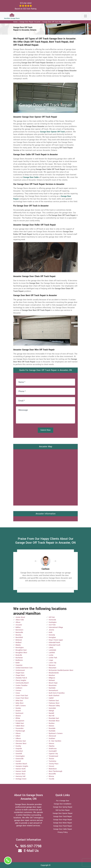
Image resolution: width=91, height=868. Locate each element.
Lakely (51, 648)
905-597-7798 (31, 846)
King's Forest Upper (56, 640)
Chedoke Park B (21, 678)
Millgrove (52, 678)
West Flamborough (55, 771)
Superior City (53, 754)
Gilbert (18, 736)
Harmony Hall (20, 776)
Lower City (52, 663)
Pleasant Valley (54, 706)
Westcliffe (52, 774)
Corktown (19, 688)
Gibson (18, 733)
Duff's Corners (21, 706)
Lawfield (52, 653)
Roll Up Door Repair (63, 810)
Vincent (51, 766)
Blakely (18, 645)
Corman (18, 690)
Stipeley (52, 746)
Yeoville (51, 779)
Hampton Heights (22, 766)
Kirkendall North (54, 643)
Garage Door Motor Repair (63, 823)
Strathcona (53, 749)
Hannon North (21, 769)
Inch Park (52, 625)
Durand (18, 711)
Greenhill (19, 754)
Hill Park (52, 617)
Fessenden (20, 728)
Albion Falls (20, 620)
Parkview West (54, 703)
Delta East (19, 701)
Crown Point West (22, 698)
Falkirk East (20, 723)
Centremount (20, 670)
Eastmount (19, 713)
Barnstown (19, 630)
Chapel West (20, 675)
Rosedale (52, 728)
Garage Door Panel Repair (63, 826)
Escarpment (20, 721)
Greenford (19, 751)
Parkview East (54, 701)
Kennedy (52, 635)
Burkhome (19, 660)
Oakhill (51, 698)
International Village (56, 627)
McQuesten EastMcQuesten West (61, 670)
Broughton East (21, 650)
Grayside (19, 749)
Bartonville (19, 632)
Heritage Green (21, 779)
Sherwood (52, 736)
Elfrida (18, 718)
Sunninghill (53, 751)
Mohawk (52, 680)
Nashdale (52, 688)
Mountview (53, 685)
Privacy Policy (63, 832)
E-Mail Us (31, 851)
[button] (38, 561)
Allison (18, 622)
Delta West (19, 703)
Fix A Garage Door (63, 801)
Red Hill (51, 716)
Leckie (51, 655)
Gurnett (18, 761)
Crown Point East (22, 696)
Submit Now (45, 430)
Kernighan (52, 637)
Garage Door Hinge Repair (63, 820)
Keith (50, 632)
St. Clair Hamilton (55, 741)
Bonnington (20, 648)
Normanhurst (53, 690)
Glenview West (21, 744)
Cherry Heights (21, 680)
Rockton (52, 723)
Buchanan (19, 658)
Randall (51, 713)
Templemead (53, 756)
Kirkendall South (54, 645)
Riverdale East (54, 718)
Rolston (51, 726)
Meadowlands (54, 673)
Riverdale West (54, 721)
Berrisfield (19, 637)
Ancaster (19, 625)
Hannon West (20, 774)
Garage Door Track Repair (63, 816)
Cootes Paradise (21, 685)
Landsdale (52, 650)
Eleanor (18, 716)
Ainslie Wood (20, 617)
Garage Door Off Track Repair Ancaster (56, 22)
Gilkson (18, 738)
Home (15, 22)
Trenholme (52, 761)
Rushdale (52, 731)
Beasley (18, 635)
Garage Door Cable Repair (63, 829)
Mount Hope (53, 683)
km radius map (45, 477)
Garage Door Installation (63, 804)
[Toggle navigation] (85, 16)
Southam (52, 738)
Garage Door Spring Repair (63, 807)
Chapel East (20, 673)
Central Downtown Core (24, 668)
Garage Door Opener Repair (63, 813)
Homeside (52, 620)
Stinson (51, 744)
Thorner (51, 759)
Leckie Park (53, 658)
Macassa (52, 665)
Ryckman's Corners (56, 733)
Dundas (18, 708)
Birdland (18, 643)
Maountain (52, 668)
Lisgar (51, 660)
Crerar (18, 693)
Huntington (53, 622)
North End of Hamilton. (57, 693)
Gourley (18, 746)
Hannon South (21, 771)
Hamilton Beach (21, 764)
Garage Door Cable (31, 177)
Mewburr (52, 675)
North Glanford (54, 696)
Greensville (20, 759)
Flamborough (20, 731)
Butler (18, 663)
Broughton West (21, 653)
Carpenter (19, 665)
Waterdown (53, 769)
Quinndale (52, 708)
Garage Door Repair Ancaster (30, 22)
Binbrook (19, 640)
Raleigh (51, 711)
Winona (51, 776)
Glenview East (21, 741)
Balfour (18, 627)
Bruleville (19, 655)
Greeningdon (20, 756)
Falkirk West (20, 726)
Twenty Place (54, 764)
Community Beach (22, 683)
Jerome (51, 630)
